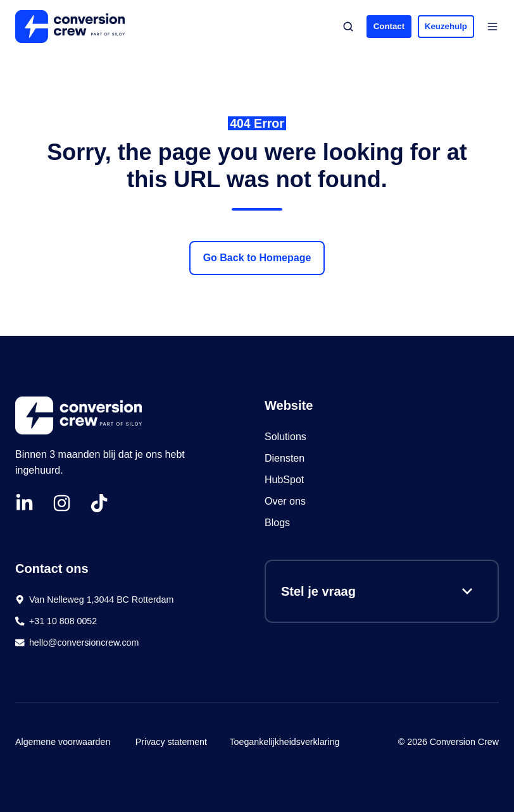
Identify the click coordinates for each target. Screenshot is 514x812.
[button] (348, 27)
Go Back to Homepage (257, 258)
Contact (389, 26)
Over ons (285, 501)
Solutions (285, 437)
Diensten (285, 458)
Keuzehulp (446, 26)
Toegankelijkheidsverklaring (284, 742)
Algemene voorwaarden (63, 742)
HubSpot (286, 480)
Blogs (277, 523)
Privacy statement (171, 742)
